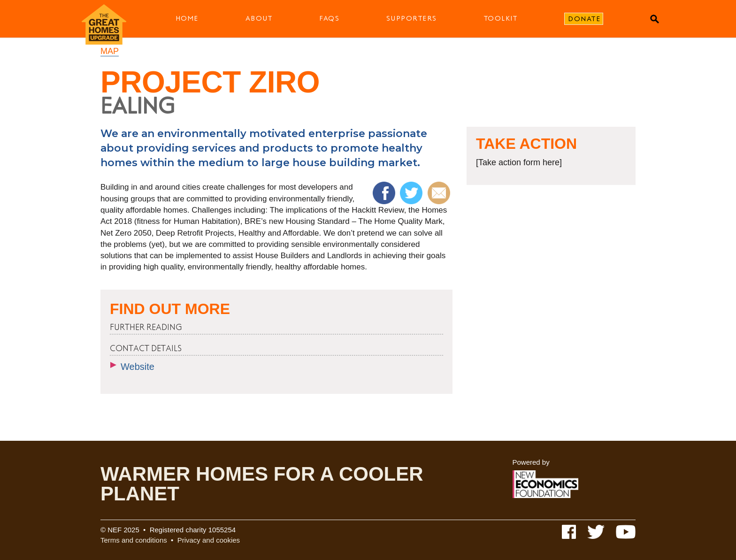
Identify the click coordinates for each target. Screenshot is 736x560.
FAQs (329, 18)
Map (110, 51)
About (259, 18)
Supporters (412, 18)
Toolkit (501, 18)
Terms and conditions (134, 540)
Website (138, 367)
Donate (584, 19)
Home (187, 18)
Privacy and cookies (209, 540)
